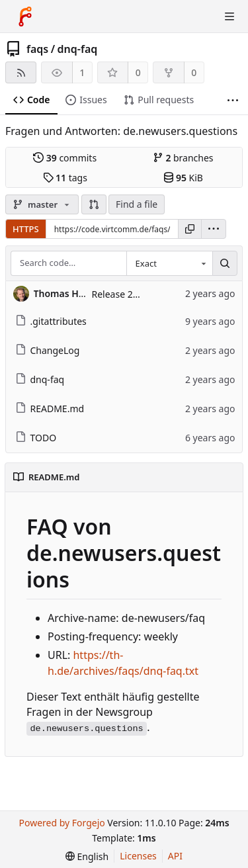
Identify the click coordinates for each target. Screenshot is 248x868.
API (175, 856)
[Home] (25, 17)
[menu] (214, 229)
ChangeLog (48, 350)
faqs (37, 49)
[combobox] (169, 263)
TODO (36, 438)
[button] (94, 204)
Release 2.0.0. (122, 294)
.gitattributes (51, 321)
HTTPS (26, 229)
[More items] (233, 100)
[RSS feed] (21, 72)
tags (65, 178)
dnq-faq (78, 49)
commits (65, 158)
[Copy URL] (190, 229)
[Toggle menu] (229, 17)
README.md (50, 409)
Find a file (137, 204)
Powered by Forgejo (62, 823)
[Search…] (225, 263)
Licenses (138, 856)
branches (183, 158)
